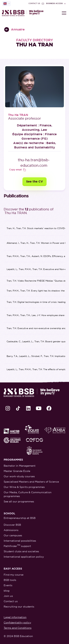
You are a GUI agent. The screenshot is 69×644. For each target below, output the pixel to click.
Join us (8, 596)
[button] (63, 13)
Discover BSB (12, 525)
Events (8, 585)
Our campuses (13, 535)
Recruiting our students (19, 607)
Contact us (11, 601)
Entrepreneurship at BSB (20, 518)
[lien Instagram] (8, 408)
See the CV (34, 181)
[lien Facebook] (49, 408)
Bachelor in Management (20, 466)
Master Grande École (17, 471)
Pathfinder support (17, 546)
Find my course (14, 575)
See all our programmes (19, 501)
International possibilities (20, 541)
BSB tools (10, 580)
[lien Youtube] (39, 408)
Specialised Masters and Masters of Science (31, 482)
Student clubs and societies (21, 551)
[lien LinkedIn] (28, 408)
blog (7, 591)
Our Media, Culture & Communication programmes (28, 494)
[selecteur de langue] (6, 4)
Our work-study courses (19, 476)
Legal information (15, 617)
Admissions (11, 530)
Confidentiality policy (17, 623)
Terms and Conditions (18, 628)
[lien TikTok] (18, 408)
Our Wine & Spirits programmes (24, 487)
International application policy (24, 557)
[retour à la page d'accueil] (23, 13)
